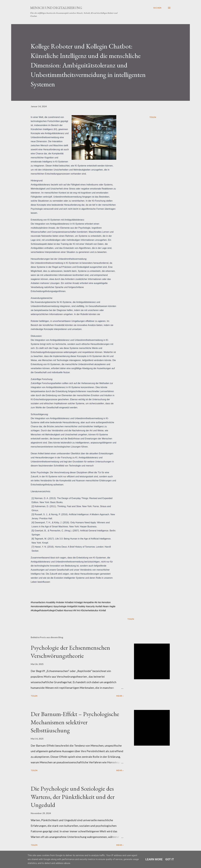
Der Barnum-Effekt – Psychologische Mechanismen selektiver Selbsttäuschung (75, 722)
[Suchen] (157, 8)
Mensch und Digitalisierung (56, 8)
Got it (170, 859)
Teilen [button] (153, 117)
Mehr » (120, 696)
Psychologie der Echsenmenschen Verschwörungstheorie (70, 652)
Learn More (154, 859)
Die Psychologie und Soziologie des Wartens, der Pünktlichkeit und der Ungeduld (73, 797)
